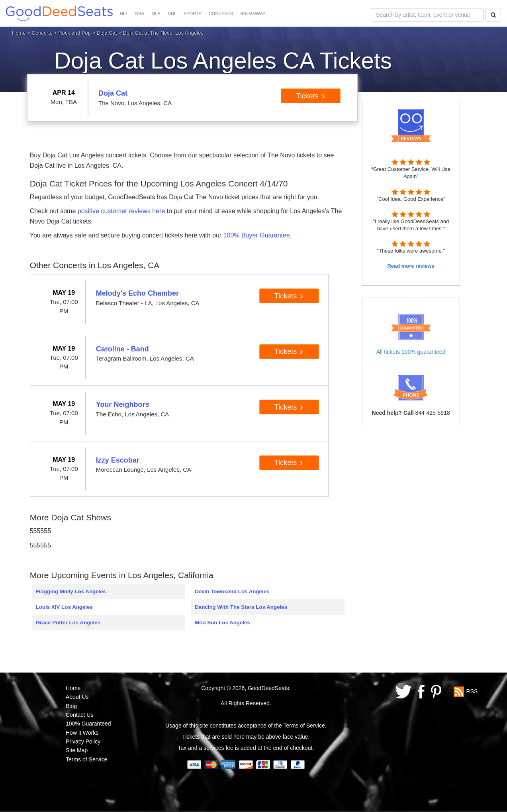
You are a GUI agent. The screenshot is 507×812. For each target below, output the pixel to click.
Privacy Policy (83, 741)
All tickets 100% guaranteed (411, 352)
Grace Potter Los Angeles (68, 623)
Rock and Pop (74, 33)
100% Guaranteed (88, 724)
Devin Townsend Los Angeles (232, 591)
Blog (71, 706)
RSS (472, 691)
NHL (172, 14)
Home (19, 33)
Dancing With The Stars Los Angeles (241, 607)
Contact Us (79, 715)
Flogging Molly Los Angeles (71, 591)
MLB (156, 14)
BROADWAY (253, 14)
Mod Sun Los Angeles (222, 623)
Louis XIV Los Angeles (64, 607)
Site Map (77, 750)
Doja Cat (107, 33)
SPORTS (193, 14)
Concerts (42, 33)
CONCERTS (221, 14)
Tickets (310, 96)
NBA (140, 14)
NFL (124, 14)
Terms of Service (86, 759)
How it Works (82, 733)
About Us (77, 697)
